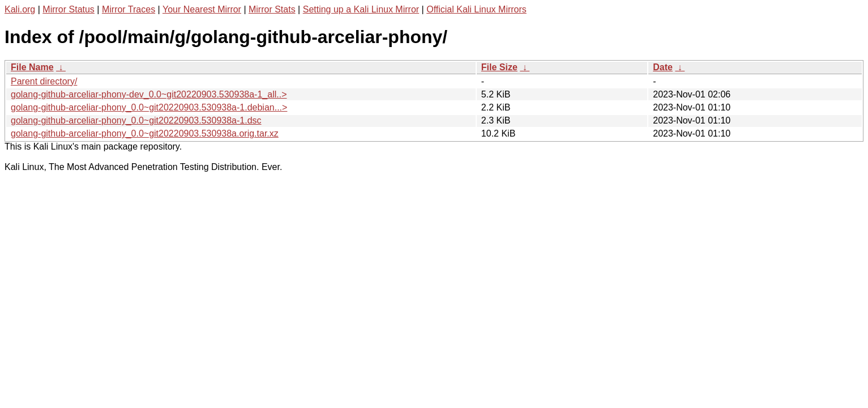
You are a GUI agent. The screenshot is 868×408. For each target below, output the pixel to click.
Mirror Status (69, 9)
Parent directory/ (44, 81)
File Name (32, 67)
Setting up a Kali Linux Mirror (361, 9)
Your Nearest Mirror (202, 9)
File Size (499, 67)
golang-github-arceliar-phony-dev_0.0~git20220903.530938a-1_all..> (149, 94)
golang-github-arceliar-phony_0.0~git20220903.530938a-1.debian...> (149, 107)
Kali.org (20, 9)
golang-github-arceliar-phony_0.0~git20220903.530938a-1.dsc (136, 120)
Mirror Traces (129, 9)
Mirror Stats (272, 9)
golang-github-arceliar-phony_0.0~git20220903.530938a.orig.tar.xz (145, 133)
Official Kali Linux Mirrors (476, 9)
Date (663, 67)
